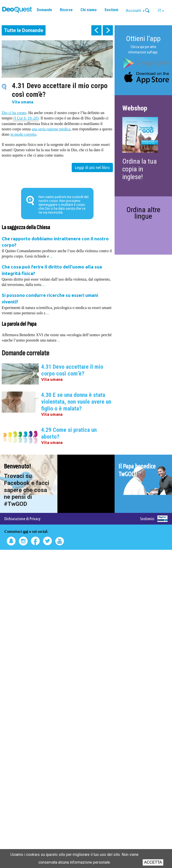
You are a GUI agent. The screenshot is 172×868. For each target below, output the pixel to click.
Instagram (23, 541)
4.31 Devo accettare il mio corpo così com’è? (72, 370)
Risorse (66, 10)
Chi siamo (89, 10)
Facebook (35, 541)
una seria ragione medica (51, 129)
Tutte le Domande (24, 30)
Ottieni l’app (143, 38)
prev (96, 30)
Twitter (47, 541)
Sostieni (111, 10)
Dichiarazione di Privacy (22, 519)
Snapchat (11, 541)
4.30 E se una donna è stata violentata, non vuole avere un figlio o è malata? (76, 402)
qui (25, 531)
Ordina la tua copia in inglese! (140, 169)
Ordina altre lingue (143, 213)
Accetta (153, 862)
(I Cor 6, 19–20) (26, 118)
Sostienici (147, 519)
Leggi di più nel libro (92, 167)
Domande (44, 10)
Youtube (60, 541)
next (108, 30)
